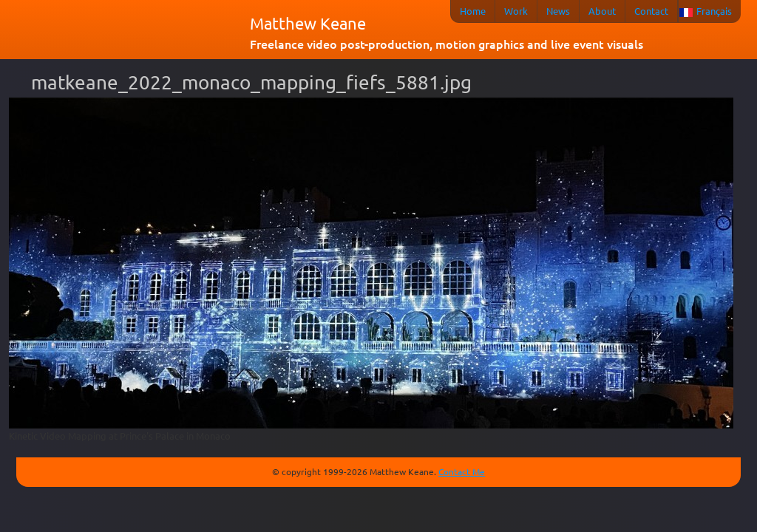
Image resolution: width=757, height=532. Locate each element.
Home (473, 11)
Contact (651, 11)
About (602, 11)
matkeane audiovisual (127, 33)
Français (714, 11)
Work (516, 11)
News (558, 11)
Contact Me (462, 471)
